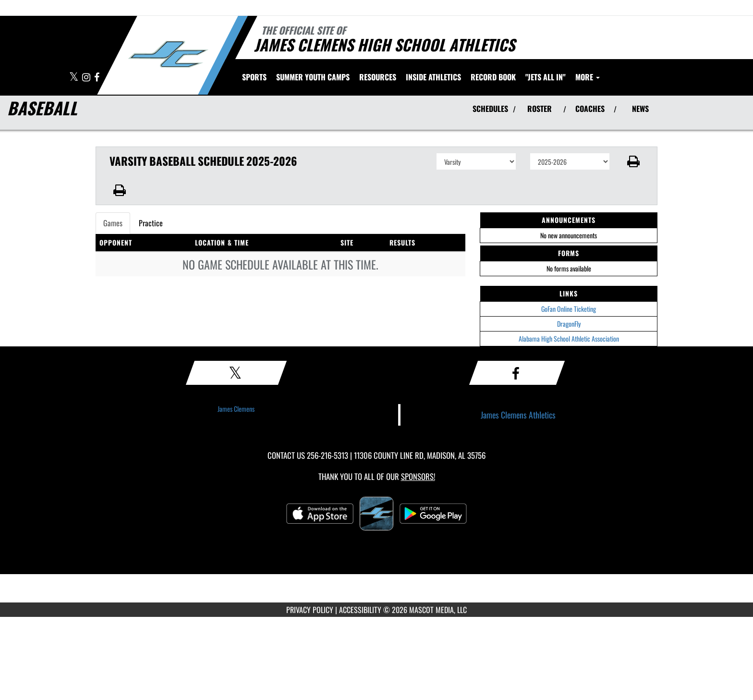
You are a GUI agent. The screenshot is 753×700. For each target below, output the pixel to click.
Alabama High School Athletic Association (569, 338)
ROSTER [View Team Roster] (540, 109)
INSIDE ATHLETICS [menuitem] (433, 77)
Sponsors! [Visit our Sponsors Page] (418, 476)
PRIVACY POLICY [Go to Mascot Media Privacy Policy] (310, 610)
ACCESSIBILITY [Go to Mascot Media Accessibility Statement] (360, 610)
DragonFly (569, 324)
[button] (634, 161)
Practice (151, 223)
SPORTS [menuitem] (254, 77)
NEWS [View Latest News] (640, 109)
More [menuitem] (588, 77)
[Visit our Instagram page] (87, 78)
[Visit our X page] (74, 78)
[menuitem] (313, 77)
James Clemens (236, 409)
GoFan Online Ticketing (569, 309)
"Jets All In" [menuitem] (546, 77)
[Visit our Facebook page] (97, 78)
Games (113, 223)
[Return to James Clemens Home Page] (168, 54)
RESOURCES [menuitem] (378, 77)
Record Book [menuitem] (493, 77)
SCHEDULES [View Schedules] (490, 109)
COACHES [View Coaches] (590, 109)
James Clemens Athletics (518, 415)
